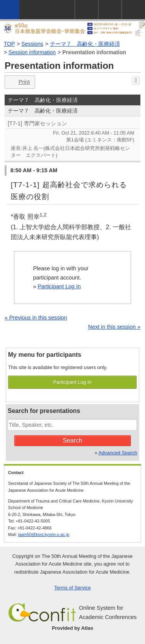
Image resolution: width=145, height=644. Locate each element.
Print (19, 82)
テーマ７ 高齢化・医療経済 (85, 44)
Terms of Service (72, 588)
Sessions (32, 44)
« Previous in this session (36, 318)
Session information (32, 52)
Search (72, 440)
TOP (9, 44)
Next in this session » (114, 327)
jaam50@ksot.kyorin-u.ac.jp (44, 534)
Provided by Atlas (73, 628)
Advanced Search (118, 453)
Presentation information (94, 52)
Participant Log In (59, 286)
